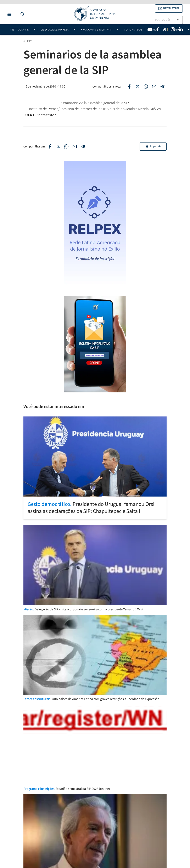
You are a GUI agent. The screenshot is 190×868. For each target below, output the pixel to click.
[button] (169, 9)
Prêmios (153, 30)
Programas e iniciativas (96, 30)
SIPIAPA (28, 41)
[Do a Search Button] (21, 14)
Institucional (19, 30)
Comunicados (133, 29)
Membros (177, 30)
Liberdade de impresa (55, 30)
